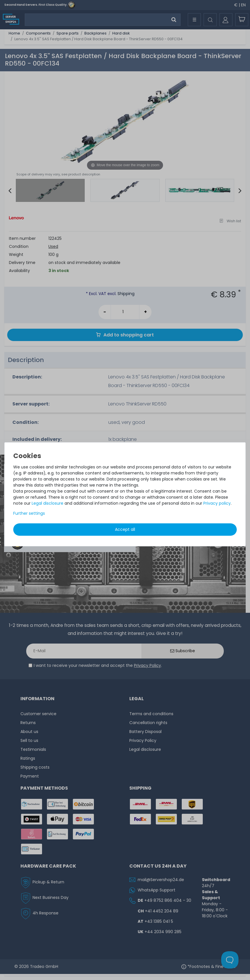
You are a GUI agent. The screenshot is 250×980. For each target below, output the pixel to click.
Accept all (125, 529)
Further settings (29, 513)
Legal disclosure (48, 503)
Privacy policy (217, 503)
